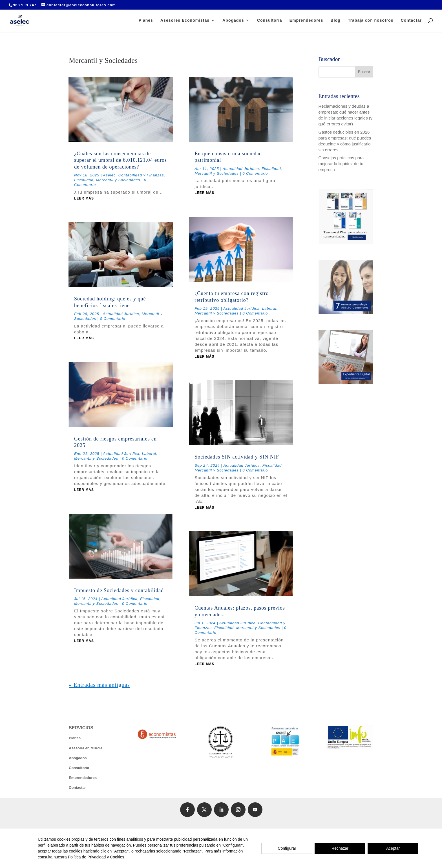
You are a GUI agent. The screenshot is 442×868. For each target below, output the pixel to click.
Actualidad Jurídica (121, 314)
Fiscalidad (84, 180)
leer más (84, 198)
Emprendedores (306, 20)
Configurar (287, 848)
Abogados (233, 20)
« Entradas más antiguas (99, 685)
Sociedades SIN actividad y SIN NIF (237, 457)
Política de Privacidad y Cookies (96, 857)
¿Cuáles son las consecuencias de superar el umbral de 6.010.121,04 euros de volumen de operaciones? (121, 160)
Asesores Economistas (185, 20)
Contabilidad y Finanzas (141, 175)
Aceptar (393, 848)
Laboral (149, 454)
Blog (336, 20)
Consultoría (270, 20)
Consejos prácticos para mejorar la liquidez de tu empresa (341, 164)
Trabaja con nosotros (371, 20)
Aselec (109, 175)
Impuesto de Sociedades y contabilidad (119, 590)
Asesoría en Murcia (86, 748)
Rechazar (340, 848)
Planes (146, 20)
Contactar (411, 20)
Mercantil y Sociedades (118, 180)
